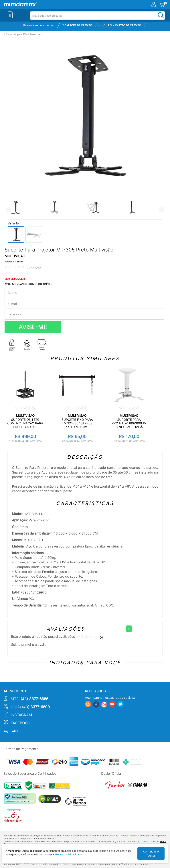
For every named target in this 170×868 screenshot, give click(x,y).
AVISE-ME (33, 327)
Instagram (21, 715)
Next (162, 210)
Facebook (20, 723)
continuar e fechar (151, 853)
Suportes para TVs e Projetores (24, 34)
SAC (14, 731)
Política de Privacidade (68, 854)
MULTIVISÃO (15, 256)
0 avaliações (34, 267)
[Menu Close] (10, 15)
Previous (8, 210)
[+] (129, 629)
